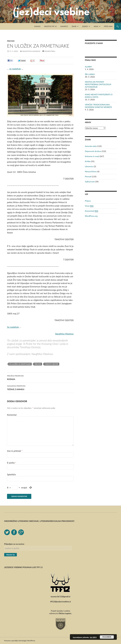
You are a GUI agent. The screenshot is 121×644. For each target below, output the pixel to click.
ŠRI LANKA (90, 74)
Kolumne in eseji (92, 156)
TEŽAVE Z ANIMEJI (40, 387)
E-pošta (12, 463)
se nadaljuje (15, 69)
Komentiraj (50, 51)
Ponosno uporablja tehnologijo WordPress (20, 641)
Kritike (88, 161)
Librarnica (89, 166)
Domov (37, 26)
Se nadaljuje (13, 327)
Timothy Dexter (52, 364)
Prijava (88, 201)
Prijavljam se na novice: (14, 544)
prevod (38, 364)
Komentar (12, 415)
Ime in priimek (15, 451)
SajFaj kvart (90, 182)
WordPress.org (91, 216)
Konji (96, 26)
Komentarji (92, 211)
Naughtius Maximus (31, 51)
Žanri (74, 26)
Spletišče (11, 474)
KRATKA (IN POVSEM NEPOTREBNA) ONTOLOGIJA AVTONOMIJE (98, 84)
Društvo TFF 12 (50, 26)
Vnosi (89, 206)
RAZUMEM (107, 637)
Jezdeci (85, 26)
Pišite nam (108, 26)
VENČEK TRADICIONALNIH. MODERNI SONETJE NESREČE (98, 106)
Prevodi (11, 41)
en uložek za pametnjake (20, 364)
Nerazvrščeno (91, 171)
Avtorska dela (91, 146)
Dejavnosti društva (93, 151)
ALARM (88, 67)
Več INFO (93, 637)
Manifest (64, 26)
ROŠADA (40, 377)
